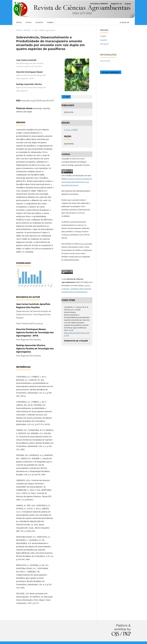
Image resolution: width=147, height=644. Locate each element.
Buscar (124, 22)
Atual (29, 22)
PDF (67, 97)
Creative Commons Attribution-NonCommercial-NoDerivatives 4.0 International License (77, 182)
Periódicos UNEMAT (99, 4)
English (103, 36)
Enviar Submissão (111, 72)
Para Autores (105, 61)
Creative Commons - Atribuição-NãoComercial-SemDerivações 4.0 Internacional (76, 289)
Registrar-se (116, 4)
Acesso (128, 4)
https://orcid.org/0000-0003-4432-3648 (29, 66)
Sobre (50, 22)
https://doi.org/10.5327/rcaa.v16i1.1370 (37, 101)
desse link (84, 244)
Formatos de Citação (76, 341)
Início (19, 22)
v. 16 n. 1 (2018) (38, 30)
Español (103, 40)
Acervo (39, 22)
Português (104, 44)
